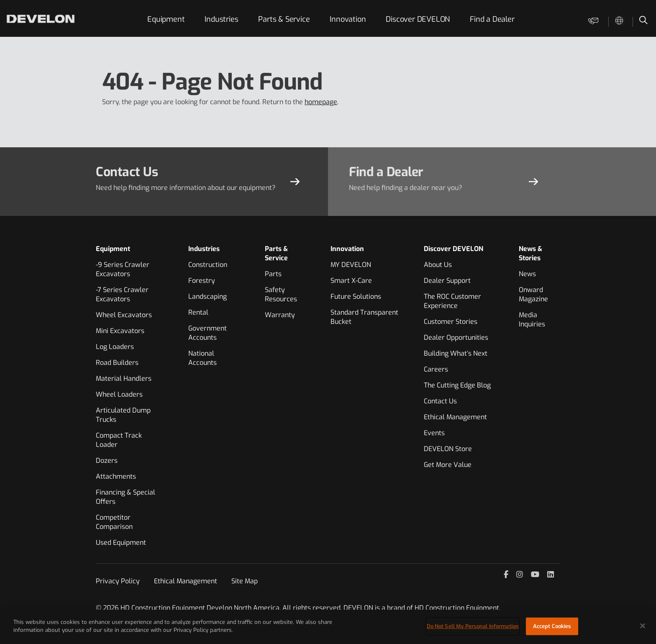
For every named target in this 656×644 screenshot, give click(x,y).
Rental (198, 312)
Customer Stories (451, 322)
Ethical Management (455, 417)
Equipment (166, 19)
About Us (438, 265)
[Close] (643, 626)
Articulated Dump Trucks (123, 415)
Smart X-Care (351, 281)
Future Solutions (356, 296)
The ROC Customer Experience (452, 301)
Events (434, 433)
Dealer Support (447, 281)
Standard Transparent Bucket (364, 317)
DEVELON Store (448, 449)
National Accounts (202, 358)
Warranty (280, 315)
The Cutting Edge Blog (457, 385)
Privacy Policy (118, 581)
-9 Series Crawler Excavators (123, 269)
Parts (273, 274)
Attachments (116, 476)
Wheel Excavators (124, 315)
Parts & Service (284, 19)
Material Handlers (124, 378)
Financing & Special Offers (126, 497)
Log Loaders (115, 347)
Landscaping (208, 296)
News (527, 274)
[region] (328, 627)
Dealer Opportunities (456, 337)
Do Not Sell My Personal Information (473, 626)
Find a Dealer (492, 19)
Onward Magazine (533, 294)
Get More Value (448, 465)
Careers (436, 369)
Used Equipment (121, 543)
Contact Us (440, 401)
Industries (221, 19)
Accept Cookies (552, 626)
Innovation (348, 19)
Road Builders (117, 363)
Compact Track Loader (119, 440)
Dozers (107, 461)
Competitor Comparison (114, 522)
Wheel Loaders (119, 394)
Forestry (202, 281)
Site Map (245, 581)
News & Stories (530, 253)
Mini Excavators (120, 331)
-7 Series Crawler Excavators (122, 294)
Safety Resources (281, 294)
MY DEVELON (351, 265)
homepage (321, 102)
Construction (208, 265)
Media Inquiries (532, 319)
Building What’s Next (456, 353)
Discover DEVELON (418, 19)
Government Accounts (208, 333)
